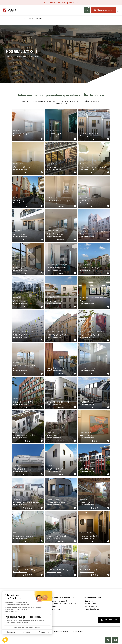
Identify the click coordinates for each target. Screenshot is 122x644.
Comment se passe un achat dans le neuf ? (60, 604)
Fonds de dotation (92, 609)
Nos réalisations (91, 606)
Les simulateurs (50, 606)
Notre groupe (90, 601)
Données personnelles (61, 632)
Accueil (5, 19)
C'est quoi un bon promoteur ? (55, 601)
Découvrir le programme (20, 136)
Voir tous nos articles (52, 609)
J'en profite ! (74, 3)
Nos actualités (90, 604)
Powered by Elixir (78, 632)
